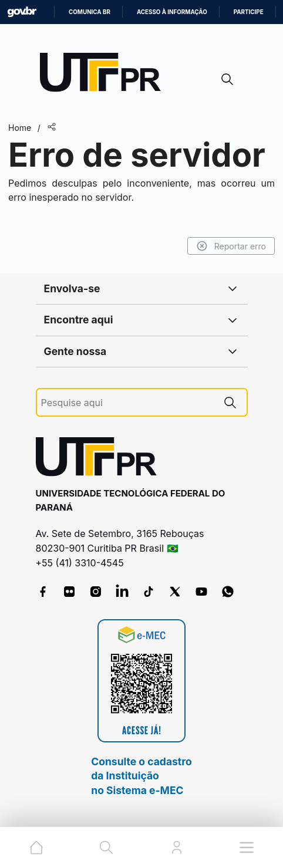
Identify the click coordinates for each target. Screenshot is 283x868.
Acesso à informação (172, 12)
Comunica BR (90, 12)
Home (20, 128)
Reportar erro (231, 246)
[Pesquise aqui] (127, 403)
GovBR (22, 12)
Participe (249, 12)
